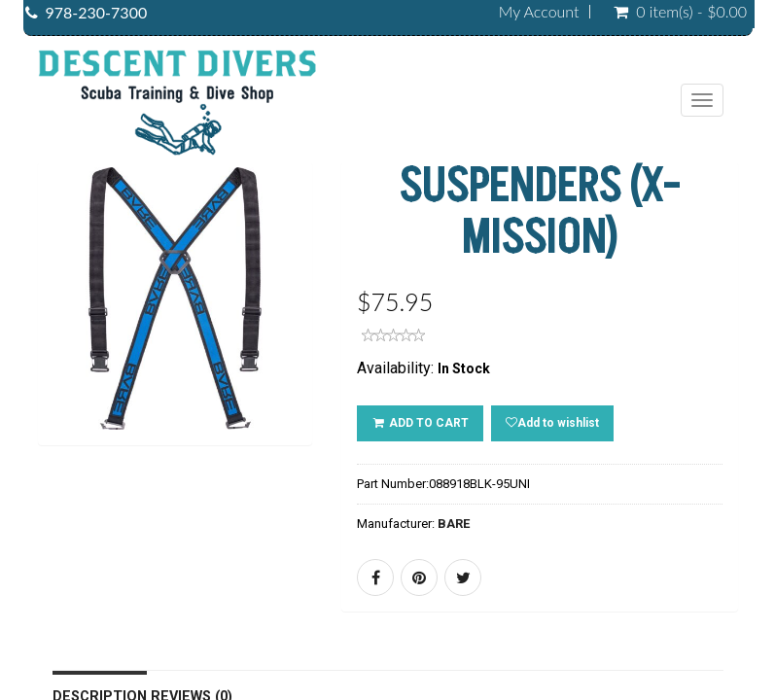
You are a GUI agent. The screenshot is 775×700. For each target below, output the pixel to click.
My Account (539, 12)
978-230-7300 (97, 12)
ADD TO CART (420, 423)
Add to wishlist (552, 423)
